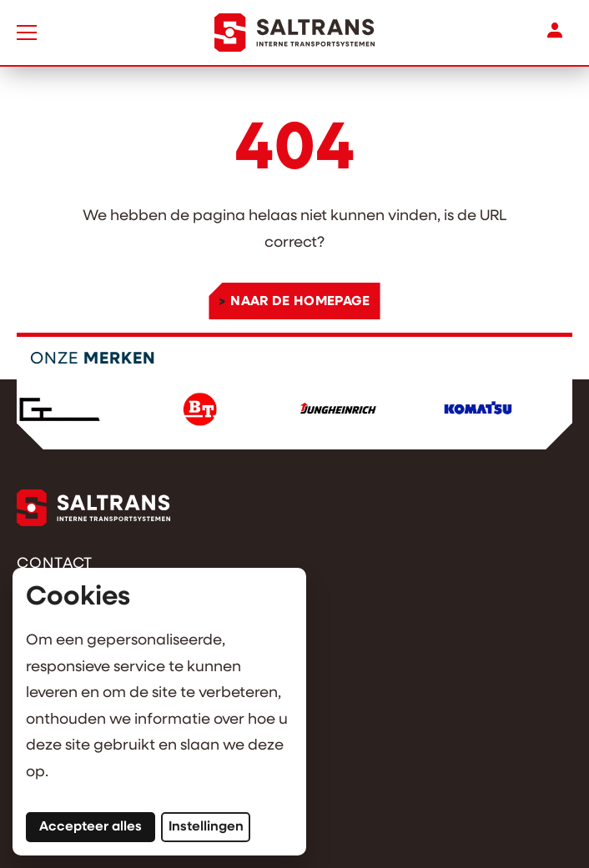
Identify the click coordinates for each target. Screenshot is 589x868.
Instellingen (206, 827)
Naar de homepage (300, 302)
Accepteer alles (97, 826)
